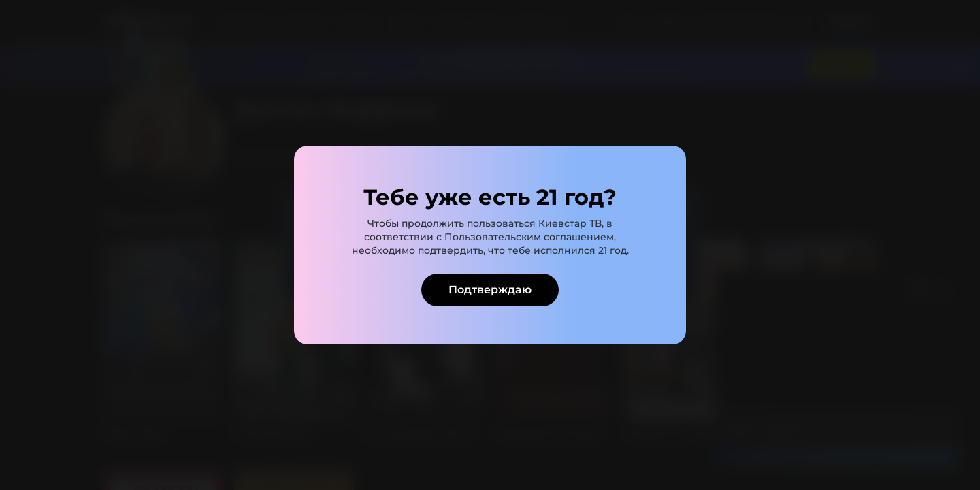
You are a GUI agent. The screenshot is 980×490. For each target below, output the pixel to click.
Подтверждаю (490, 290)
